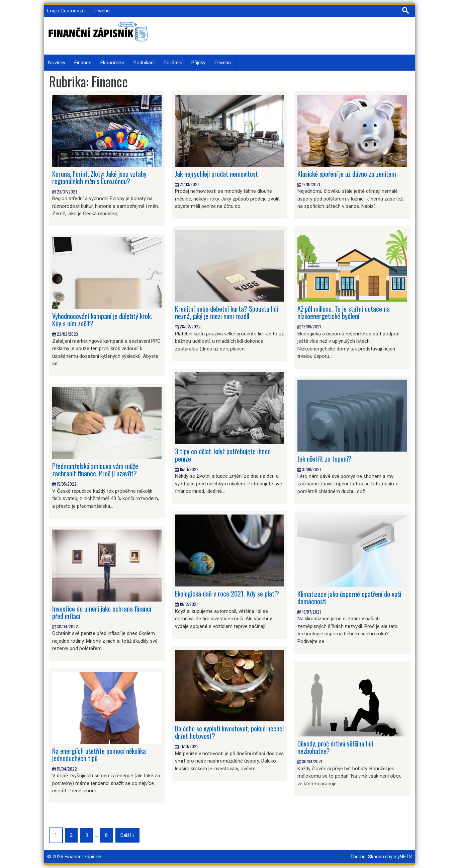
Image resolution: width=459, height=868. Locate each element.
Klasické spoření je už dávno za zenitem (347, 174)
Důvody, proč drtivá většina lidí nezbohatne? (335, 747)
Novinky (57, 63)
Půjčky (198, 63)
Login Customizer (67, 11)
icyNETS (403, 857)
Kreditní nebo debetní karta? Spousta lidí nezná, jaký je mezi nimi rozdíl (226, 312)
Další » (127, 835)
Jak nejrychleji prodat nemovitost (216, 174)
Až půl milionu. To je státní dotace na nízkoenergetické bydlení (344, 312)
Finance (83, 63)
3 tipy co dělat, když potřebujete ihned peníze (223, 455)
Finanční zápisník (83, 857)
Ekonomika (112, 63)
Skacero (377, 857)
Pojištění (173, 63)
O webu (102, 11)
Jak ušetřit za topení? (324, 459)
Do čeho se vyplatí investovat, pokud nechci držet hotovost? (229, 732)
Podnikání (144, 63)
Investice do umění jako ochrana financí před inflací (102, 612)
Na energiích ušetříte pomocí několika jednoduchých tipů (99, 755)
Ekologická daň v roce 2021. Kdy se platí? (227, 594)
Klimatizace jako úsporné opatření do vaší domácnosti (349, 598)
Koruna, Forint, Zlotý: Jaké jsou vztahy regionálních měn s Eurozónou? (99, 177)
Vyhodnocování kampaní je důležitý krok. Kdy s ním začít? (102, 320)
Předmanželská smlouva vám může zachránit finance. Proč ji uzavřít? (95, 470)
